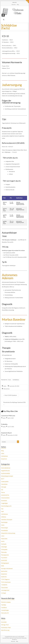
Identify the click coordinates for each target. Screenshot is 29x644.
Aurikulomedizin (6, 473)
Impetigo (4, 605)
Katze (3, 525)
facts (10, 380)
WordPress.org (5, 630)
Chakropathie (5, 481)
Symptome (4, 459)
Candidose (4, 607)
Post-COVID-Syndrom (10, 395)
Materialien (4, 539)
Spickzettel (4, 571)
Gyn (2, 509)
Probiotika (4, 424)
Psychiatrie (4, 558)
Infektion (4, 517)
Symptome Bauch (6, 433)
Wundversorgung (6, 602)
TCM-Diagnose (5, 579)
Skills (3, 566)
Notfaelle (4, 544)
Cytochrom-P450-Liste (8, 416)
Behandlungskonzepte (7, 476)
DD (2, 490)
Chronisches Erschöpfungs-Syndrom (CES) (14, 403)
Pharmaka (4, 552)
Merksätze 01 (5, 613)
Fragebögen (4, 503)
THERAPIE (4, 585)
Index (3, 453)
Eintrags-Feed (5, 625)
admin (5, 386)
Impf (2, 511)
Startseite (14, 5)
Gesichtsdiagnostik (6, 506)
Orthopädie (4, 549)
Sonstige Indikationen (7, 568)
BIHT (3, 479)
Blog (18, 5)
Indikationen (4, 456)
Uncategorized (5, 590)
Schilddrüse (16, 380)
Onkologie (4, 547)
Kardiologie (4, 522)
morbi (3, 541)
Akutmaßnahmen (6, 468)
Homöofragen (5, 610)
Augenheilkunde (5, 471)
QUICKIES (4, 560)
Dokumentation (5, 498)
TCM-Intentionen (6, 582)
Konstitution (4, 530)
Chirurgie (4, 487)
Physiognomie (5, 555)
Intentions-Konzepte (7, 520)
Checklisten (4, 484)
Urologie (4, 593)
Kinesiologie (4, 528)
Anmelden (4, 622)
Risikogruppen (5, 563)
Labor (3, 536)
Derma (3, 492)
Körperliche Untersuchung (8, 533)
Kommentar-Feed (6, 627)
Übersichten (6, 389)
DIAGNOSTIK (5, 495)
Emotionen (4, 500)
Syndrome (4, 577)
